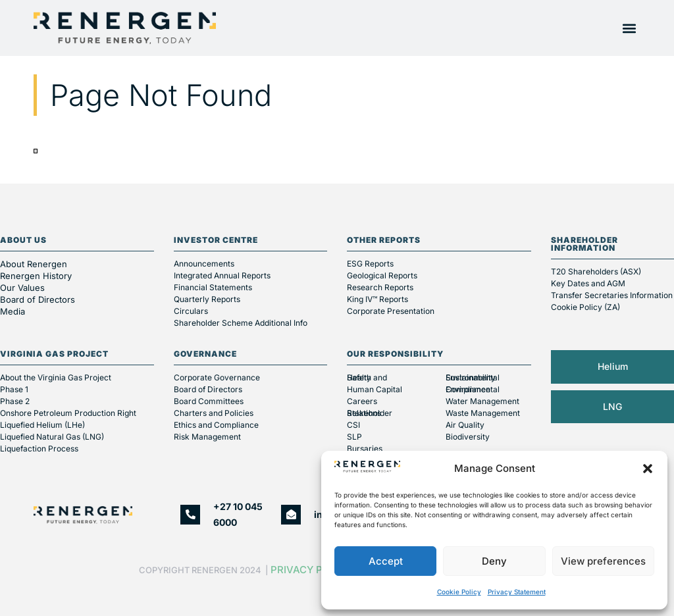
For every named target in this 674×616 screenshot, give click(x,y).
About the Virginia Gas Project (56, 377)
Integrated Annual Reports (222, 275)
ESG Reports (370, 264)
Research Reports (380, 287)
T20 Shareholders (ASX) (596, 271)
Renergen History (36, 276)
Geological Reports (382, 275)
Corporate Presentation (391, 311)
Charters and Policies (214, 413)
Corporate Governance (217, 377)
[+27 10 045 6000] (190, 515)
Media (13, 311)
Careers (362, 401)
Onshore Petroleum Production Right (68, 413)
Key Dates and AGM (588, 283)
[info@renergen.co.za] (291, 515)
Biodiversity (468, 437)
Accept (386, 561)
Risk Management (207, 437)
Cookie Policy (459, 592)
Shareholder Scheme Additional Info (241, 323)
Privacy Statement (517, 592)
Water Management (482, 401)
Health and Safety (367, 377)
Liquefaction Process (39, 449)
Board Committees (209, 401)
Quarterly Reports (207, 299)
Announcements (204, 264)
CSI (353, 425)
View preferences (603, 561)
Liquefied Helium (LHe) (42, 425)
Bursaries (365, 449)
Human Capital (375, 389)
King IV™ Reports (377, 299)
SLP (354, 437)
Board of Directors (39, 299)
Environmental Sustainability (473, 377)
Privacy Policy (311, 570)
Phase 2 (15, 401)
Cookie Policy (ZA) (585, 307)
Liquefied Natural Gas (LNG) (52, 437)
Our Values (22, 288)
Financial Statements (213, 287)
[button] (648, 469)
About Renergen (34, 264)
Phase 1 (14, 389)
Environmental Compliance (473, 389)
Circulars (191, 311)
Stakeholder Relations (370, 413)
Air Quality (465, 425)
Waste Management (483, 413)
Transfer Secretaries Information (612, 295)
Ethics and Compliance (216, 425)
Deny (494, 561)
